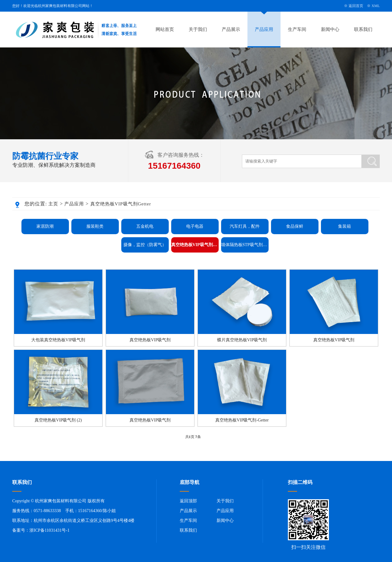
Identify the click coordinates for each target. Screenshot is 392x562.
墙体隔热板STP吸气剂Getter (245, 245)
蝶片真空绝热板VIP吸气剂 (242, 340)
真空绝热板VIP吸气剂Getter (121, 204)
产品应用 (264, 29)
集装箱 (345, 226)
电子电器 (195, 226)
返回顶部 (188, 501)
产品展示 (231, 29)
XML (376, 6)
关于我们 (198, 29)
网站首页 (165, 29)
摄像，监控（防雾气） (145, 245)
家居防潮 (45, 226)
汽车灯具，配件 (245, 226)
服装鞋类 (95, 226)
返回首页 (356, 6)
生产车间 (297, 29)
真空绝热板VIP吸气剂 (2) (58, 420)
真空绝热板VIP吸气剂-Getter (242, 420)
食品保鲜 (295, 226)
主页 (53, 204)
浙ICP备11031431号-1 (49, 530)
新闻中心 (330, 29)
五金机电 (145, 226)
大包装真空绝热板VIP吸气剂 (58, 340)
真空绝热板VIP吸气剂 (150, 340)
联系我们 (363, 29)
